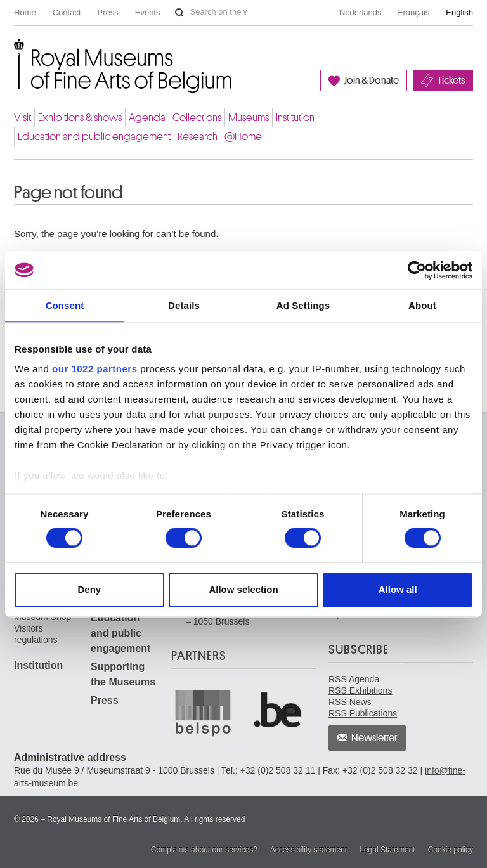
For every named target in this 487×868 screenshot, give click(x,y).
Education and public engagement (94, 137)
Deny (89, 589)
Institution (295, 118)
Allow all (398, 589)
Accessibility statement (308, 850)
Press (108, 12)
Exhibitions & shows (80, 118)
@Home (243, 137)
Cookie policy (451, 850)
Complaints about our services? (204, 850)
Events (148, 12)
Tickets (451, 81)
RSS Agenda (354, 679)
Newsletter (374, 738)
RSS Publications (363, 713)
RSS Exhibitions (360, 690)
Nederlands (360, 12)
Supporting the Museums (123, 674)
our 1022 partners (94, 369)
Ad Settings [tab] (303, 305)
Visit (23, 118)
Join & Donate (372, 81)
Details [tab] (184, 305)
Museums (249, 118)
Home (25, 12)
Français (414, 12)
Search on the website (179, 13)
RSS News (350, 702)
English (459, 12)
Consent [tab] (65, 305)
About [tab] (422, 305)
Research (198, 137)
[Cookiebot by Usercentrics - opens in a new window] (417, 270)
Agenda (147, 118)
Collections (197, 118)
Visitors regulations (36, 634)
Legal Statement (387, 850)
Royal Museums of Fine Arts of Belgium (13, 53)
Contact (67, 12)
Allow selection (243, 589)
